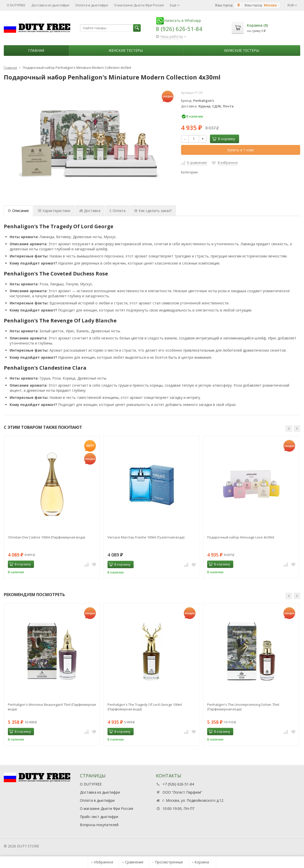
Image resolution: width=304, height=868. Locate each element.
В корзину (224, 139)
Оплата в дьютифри (92, 5)
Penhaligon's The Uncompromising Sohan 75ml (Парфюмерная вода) (243, 707)
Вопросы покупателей (99, 825)
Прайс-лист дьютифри (99, 817)
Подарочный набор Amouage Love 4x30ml (241, 537)
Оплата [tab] (117, 211)
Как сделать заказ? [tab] (153, 211)
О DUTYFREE (16, 5)
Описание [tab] (18, 211)
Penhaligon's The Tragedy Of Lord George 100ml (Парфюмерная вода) (145, 707)
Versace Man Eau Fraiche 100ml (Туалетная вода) (146, 537)
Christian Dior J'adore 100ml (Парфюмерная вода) (46, 537)
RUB (292, 5)
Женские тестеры (126, 50)
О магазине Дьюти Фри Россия (139, 5)
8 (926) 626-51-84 (179, 29)
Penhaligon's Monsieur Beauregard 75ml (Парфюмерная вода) (52, 707)
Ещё (175, 5)
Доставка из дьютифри (50, 5)
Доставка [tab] (90, 211)
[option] (52, 507)
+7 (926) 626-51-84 (178, 784)
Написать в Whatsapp (178, 20)
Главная (36, 50)
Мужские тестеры (242, 50)
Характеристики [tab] (54, 211)
